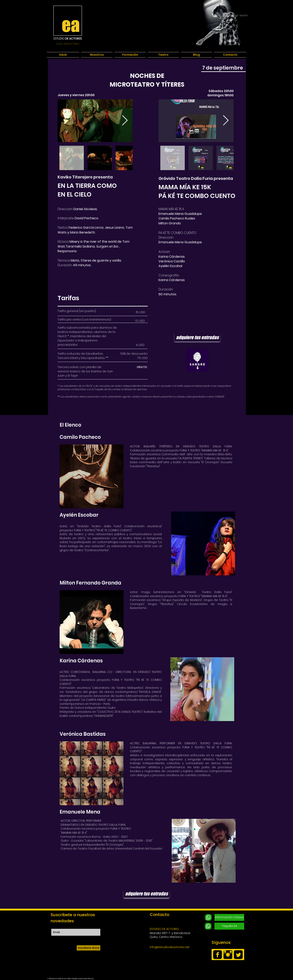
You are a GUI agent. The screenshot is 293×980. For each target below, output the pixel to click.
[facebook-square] (218, 955)
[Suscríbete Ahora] (89, 948)
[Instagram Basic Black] (228, 955)
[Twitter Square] (238, 955)
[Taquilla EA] (229, 926)
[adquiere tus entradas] (197, 337)
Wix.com (91, 979)
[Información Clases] (229, 917)
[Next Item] (125, 121)
